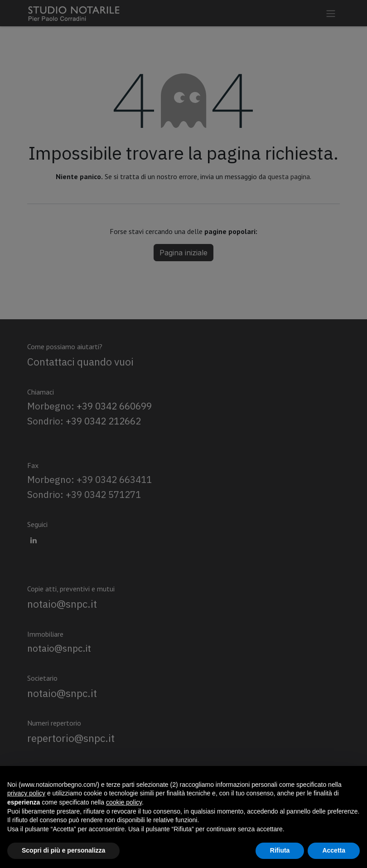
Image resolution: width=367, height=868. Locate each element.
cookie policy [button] (124, 802)
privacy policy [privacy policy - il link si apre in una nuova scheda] (26, 793)
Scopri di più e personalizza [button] (63, 850)
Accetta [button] (334, 850)
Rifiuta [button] (280, 850)
